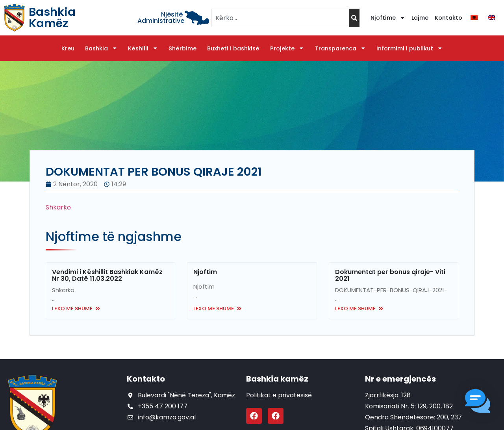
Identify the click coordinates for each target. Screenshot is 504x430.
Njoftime (388, 18)
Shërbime (183, 48)
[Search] (354, 18)
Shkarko (59, 207)
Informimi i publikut (409, 48)
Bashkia (101, 48)
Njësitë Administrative (161, 18)
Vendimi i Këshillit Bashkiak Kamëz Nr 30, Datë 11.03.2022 (107, 275)
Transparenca (340, 48)
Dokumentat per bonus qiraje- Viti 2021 (390, 275)
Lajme (420, 18)
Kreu (68, 48)
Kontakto (448, 18)
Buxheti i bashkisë (233, 48)
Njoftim (205, 272)
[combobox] (280, 18)
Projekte (287, 48)
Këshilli (143, 48)
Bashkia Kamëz (52, 18)
